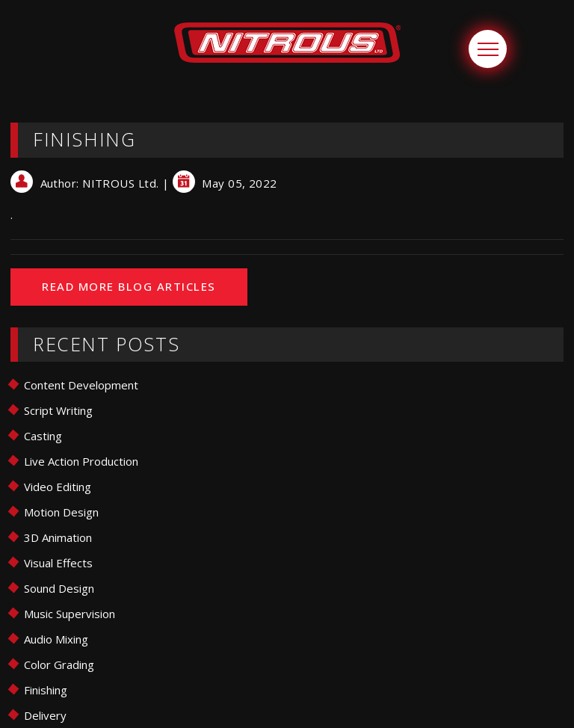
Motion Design (61, 512)
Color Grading (59, 664)
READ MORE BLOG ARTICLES (129, 286)
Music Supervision (70, 614)
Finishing (46, 690)
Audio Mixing (56, 639)
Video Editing (58, 487)
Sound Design (59, 588)
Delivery (45, 715)
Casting (43, 436)
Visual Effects (58, 563)
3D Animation (58, 537)
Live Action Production (81, 461)
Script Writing (58, 410)
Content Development (81, 385)
